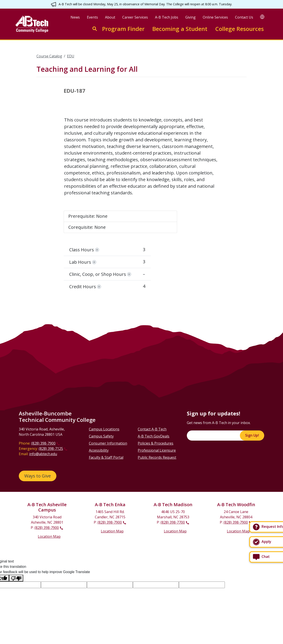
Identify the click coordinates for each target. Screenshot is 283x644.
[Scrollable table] (142, 158)
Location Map (49, 536)
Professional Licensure (157, 450)
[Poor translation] (16, 578)
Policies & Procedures (156, 443)
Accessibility (99, 450)
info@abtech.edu (43, 454)
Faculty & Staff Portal (106, 457)
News (75, 17)
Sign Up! (252, 435)
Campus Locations (104, 429)
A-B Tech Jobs (167, 17)
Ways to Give (38, 476)
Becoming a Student (180, 29)
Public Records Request (157, 457)
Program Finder (123, 29)
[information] (97, 250)
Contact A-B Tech (152, 429)
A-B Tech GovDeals (154, 436)
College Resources (239, 29)
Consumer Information (108, 443)
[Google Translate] (262, 17)
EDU (71, 56)
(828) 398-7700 (173, 522)
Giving (190, 17)
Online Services (215, 17)
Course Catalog (49, 56)
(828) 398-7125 (51, 449)
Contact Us (244, 17)
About (110, 17)
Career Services (135, 17)
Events (92, 17)
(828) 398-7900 (43, 443)
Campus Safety (101, 436)
